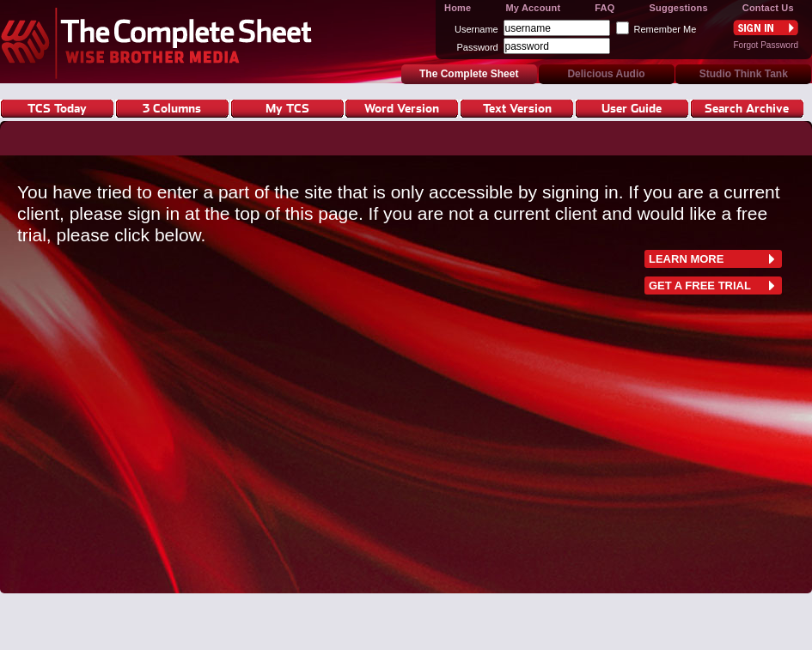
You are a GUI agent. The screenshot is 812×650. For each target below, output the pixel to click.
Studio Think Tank (744, 74)
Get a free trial (700, 286)
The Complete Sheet (161, 42)
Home (458, 8)
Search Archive (747, 108)
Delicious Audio (606, 74)
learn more (686, 259)
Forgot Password (766, 45)
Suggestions (679, 8)
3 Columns (172, 108)
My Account (533, 8)
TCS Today (57, 108)
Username (476, 29)
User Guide (632, 108)
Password (477, 47)
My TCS (287, 108)
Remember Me (665, 29)
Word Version (402, 108)
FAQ (604, 8)
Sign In (766, 27)
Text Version (517, 108)
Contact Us (768, 8)
